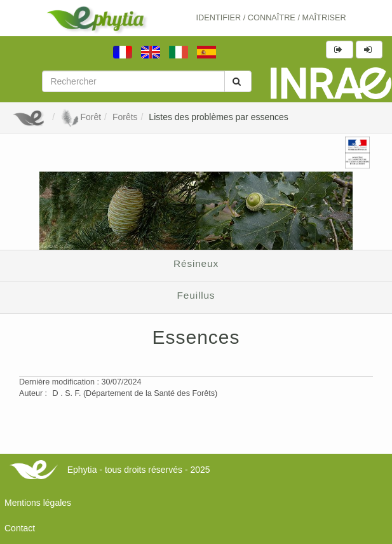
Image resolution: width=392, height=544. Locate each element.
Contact (20, 528)
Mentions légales (38, 503)
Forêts (125, 117)
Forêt (81, 117)
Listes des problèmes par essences (218, 117)
